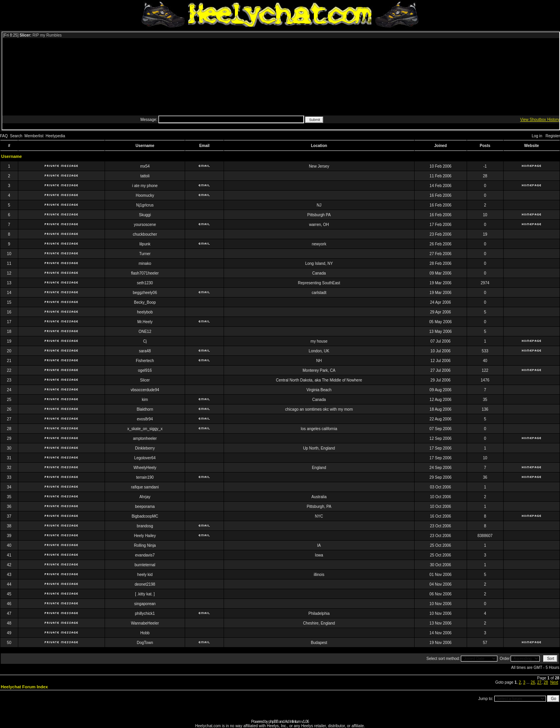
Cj (145, 341)
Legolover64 (145, 458)
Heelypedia (55, 136)
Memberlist (34, 136)
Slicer (145, 380)
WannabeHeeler (145, 623)
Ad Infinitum (293, 722)
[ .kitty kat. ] (145, 594)
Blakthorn (145, 409)
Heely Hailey (145, 536)
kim (145, 400)
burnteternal (145, 565)
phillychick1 (145, 613)
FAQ (4, 136)
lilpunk (145, 244)
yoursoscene (145, 225)
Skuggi (145, 215)
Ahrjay (145, 497)
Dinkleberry (145, 448)
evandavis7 (145, 555)
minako (145, 263)
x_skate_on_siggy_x (145, 429)
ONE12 (145, 332)
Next (554, 682)
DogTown (145, 643)
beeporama (145, 507)
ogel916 (145, 370)
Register (553, 136)
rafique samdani (145, 487)
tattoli (145, 176)
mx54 (145, 166)
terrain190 (145, 477)
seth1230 (145, 283)
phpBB (273, 722)
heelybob (145, 312)
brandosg (145, 526)
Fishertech (145, 361)
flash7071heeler (145, 273)
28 (546, 682)
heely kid (145, 575)
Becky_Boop (145, 302)
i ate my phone (145, 186)
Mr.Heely (145, 322)
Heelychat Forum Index (24, 687)
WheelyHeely (145, 468)
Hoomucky (145, 195)
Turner (145, 254)
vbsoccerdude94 (145, 390)
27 (539, 682)
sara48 (145, 351)
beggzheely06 (145, 293)
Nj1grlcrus (145, 205)
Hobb (145, 633)
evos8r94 (145, 419)
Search (16, 136)
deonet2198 (145, 584)
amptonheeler (145, 438)
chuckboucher (145, 234)
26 (533, 682)
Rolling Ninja (145, 545)
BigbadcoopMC (145, 516)
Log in (537, 136)
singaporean (145, 604)
